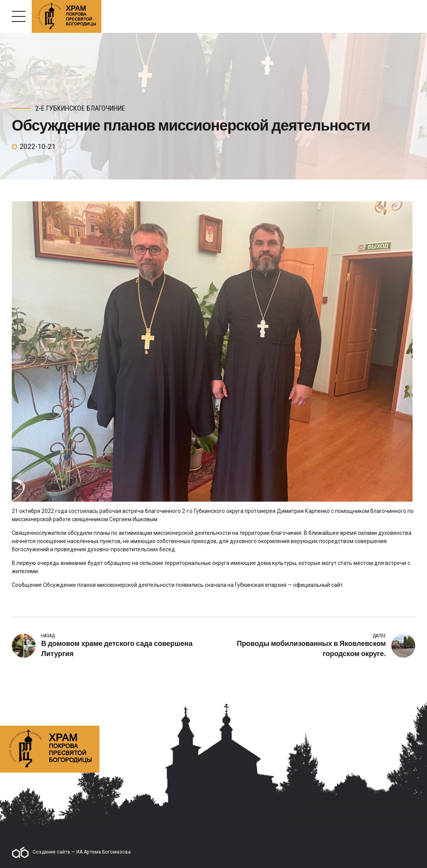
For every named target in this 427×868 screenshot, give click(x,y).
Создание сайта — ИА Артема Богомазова (71, 852)
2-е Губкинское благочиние (80, 108)
